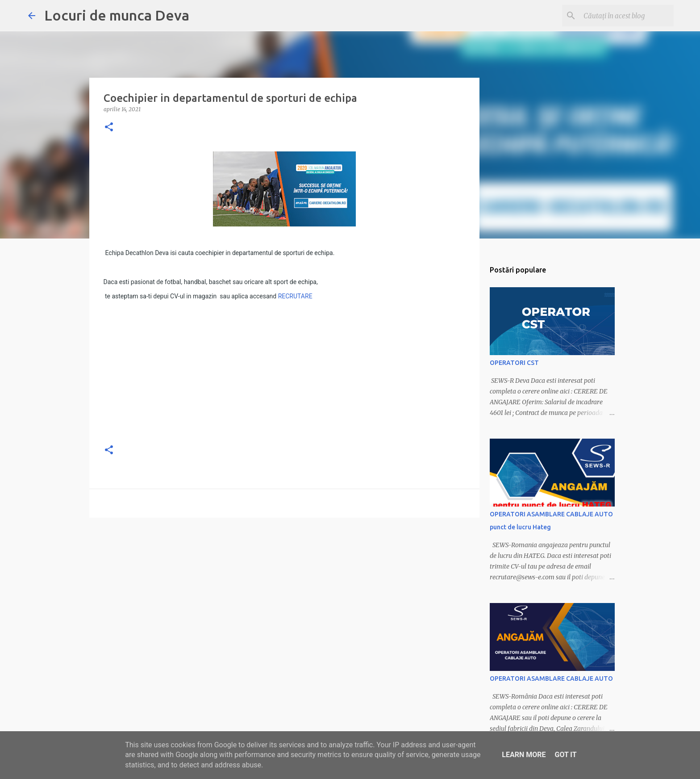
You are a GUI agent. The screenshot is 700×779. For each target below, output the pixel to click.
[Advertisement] (284, 373)
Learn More (524, 755)
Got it (565, 755)
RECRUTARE (295, 296)
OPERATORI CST (514, 363)
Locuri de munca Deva (117, 15)
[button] (109, 128)
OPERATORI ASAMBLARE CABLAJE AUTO (551, 678)
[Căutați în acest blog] (627, 16)
